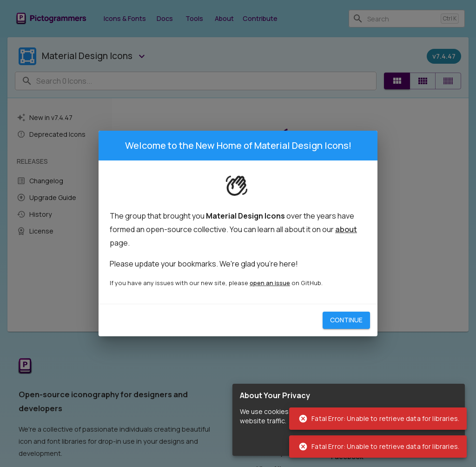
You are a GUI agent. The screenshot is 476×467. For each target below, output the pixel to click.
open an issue (270, 283)
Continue (346, 320)
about (346, 229)
